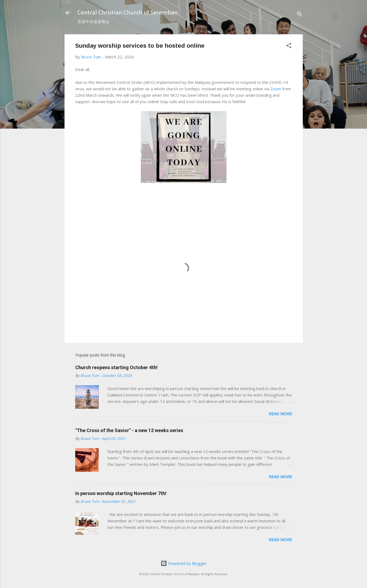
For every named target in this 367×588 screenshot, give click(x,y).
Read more (280, 414)
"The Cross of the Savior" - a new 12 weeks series (129, 430)
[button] (289, 46)
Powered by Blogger (184, 563)
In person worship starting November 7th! (121, 493)
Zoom (276, 89)
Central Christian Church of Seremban (128, 13)
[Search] (300, 15)
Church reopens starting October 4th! (116, 367)
